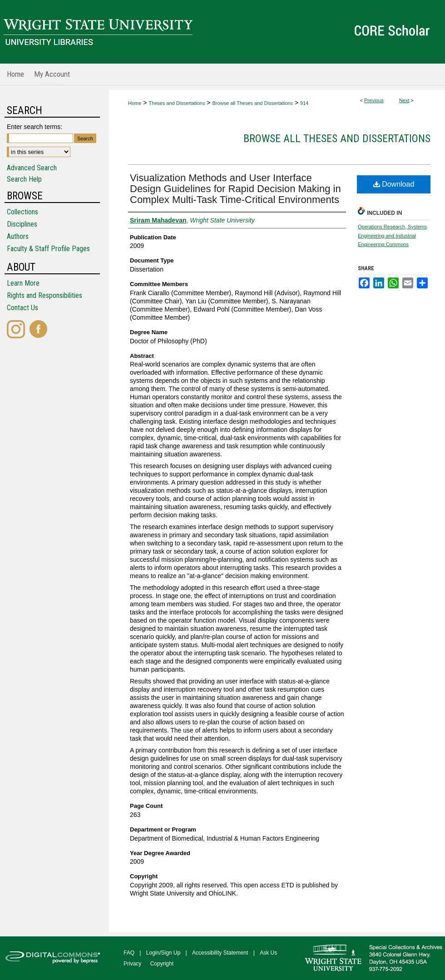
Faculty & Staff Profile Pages (48, 249)
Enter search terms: (35, 127)
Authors (18, 236)
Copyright (162, 964)
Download (394, 184)
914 (304, 103)
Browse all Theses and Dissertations (252, 103)
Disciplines (22, 224)
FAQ (129, 953)
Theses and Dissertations (177, 103)
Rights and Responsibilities (44, 295)
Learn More (23, 283)
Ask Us (268, 953)
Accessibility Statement (220, 953)
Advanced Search (32, 168)
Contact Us (22, 308)
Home (135, 103)
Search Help (24, 179)
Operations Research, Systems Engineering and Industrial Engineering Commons (392, 236)
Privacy (132, 964)
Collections (22, 212)
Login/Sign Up (163, 953)
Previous (374, 100)
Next (404, 100)
